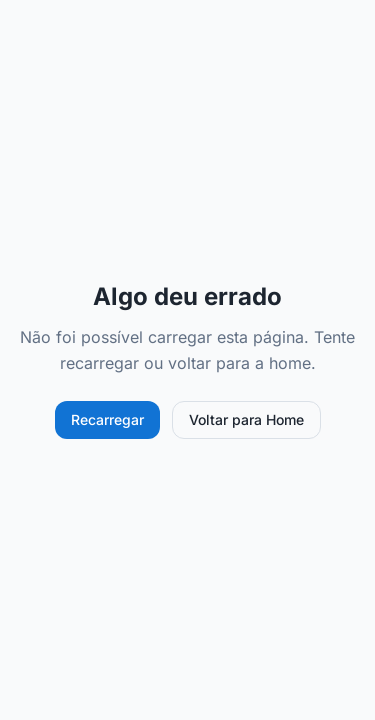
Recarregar (107, 419)
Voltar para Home (246, 419)
